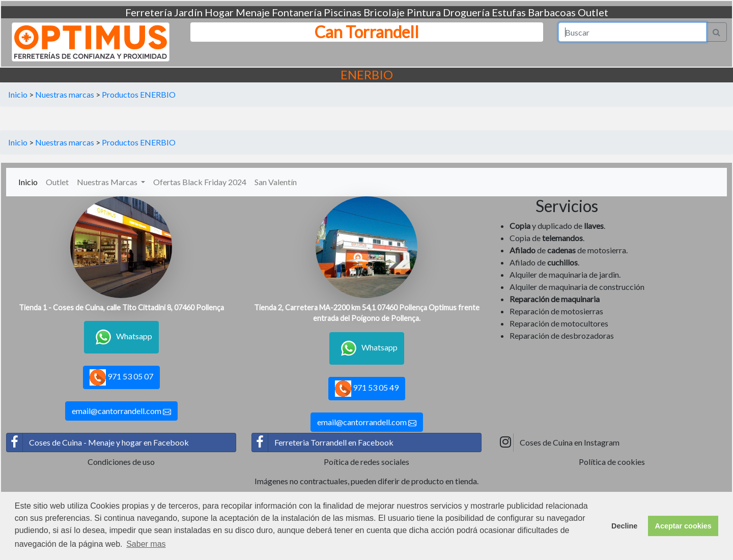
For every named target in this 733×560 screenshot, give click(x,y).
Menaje (253, 12)
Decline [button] (624, 526)
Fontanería (297, 12)
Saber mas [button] (146, 544)
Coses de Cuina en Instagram (558, 443)
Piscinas (343, 12)
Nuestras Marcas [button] (108, 182)
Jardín (188, 12)
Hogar (219, 12)
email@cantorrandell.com (121, 411)
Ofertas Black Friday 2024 (200, 182)
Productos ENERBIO (139, 94)
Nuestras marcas (65, 94)
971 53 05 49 (367, 389)
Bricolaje (384, 12)
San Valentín (276, 182)
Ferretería (149, 12)
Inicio (18, 94)
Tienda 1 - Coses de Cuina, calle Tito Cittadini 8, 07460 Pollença (121, 307)
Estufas (509, 12)
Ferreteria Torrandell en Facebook (323, 443)
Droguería (466, 12)
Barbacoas (552, 12)
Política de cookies (612, 462)
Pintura (424, 12)
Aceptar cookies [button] (683, 526)
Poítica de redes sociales (366, 462)
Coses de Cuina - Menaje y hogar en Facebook (98, 443)
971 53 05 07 (121, 377)
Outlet (593, 12)
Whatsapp (121, 337)
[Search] (633, 32)
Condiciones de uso (121, 462)
